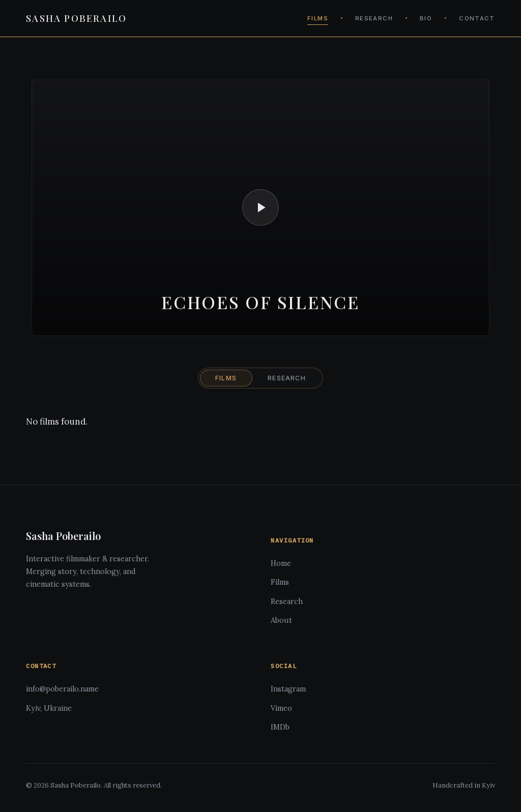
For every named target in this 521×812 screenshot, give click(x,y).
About (281, 620)
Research (287, 602)
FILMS (318, 18)
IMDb (280, 727)
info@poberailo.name (62, 689)
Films (280, 582)
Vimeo (281, 708)
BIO (426, 18)
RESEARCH (374, 18)
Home (281, 563)
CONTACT (477, 18)
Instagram (288, 689)
